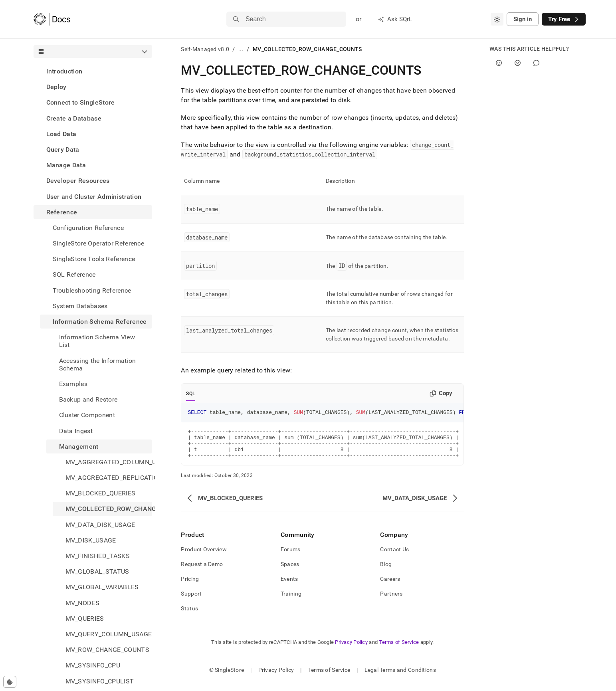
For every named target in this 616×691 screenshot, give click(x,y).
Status (189, 616)
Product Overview (204, 556)
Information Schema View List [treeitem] (97, 341)
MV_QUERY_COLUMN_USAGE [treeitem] (109, 634)
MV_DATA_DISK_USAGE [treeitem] (100, 525)
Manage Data (66, 165)
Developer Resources (78, 181)
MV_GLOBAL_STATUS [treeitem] (97, 571)
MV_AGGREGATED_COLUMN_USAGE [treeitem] (109, 462)
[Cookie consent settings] (10, 682)
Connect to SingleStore (81, 102)
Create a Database (74, 118)
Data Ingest (76, 431)
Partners (391, 601)
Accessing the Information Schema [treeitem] (98, 364)
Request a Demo (202, 571)
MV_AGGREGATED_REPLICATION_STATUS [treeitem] (109, 478)
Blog (386, 571)
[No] (518, 63)
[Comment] (536, 63)
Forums (291, 556)
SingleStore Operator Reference (99, 243)
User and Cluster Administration (94, 197)
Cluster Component (87, 415)
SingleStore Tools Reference (94, 259)
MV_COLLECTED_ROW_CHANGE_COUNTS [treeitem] (109, 509)
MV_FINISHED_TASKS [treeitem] (98, 556)
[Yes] (499, 63)
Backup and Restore (88, 399)
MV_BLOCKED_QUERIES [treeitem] (101, 493)
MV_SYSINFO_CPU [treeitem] (93, 665)
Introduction (64, 71)
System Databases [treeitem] (80, 306)
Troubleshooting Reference (92, 290)
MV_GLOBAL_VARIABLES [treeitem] (102, 587)
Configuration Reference (88, 228)
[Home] (52, 19)
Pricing (190, 586)
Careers (390, 586)
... (241, 49)
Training (291, 601)
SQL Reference (74, 274)
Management (79, 446)
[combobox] (497, 19)
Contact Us (394, 556)
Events (289, 586)
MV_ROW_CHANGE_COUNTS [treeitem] (107, 650)
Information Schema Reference (100, 322)
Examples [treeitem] (73, 384)
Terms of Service (399, 649)
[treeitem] (93, 71)
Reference (62, 212)
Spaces (290, 571)
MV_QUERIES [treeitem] (85, 619)
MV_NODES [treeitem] (83, 603)
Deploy (56, 87)
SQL (191, 394)
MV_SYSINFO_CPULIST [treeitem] (100, 681)
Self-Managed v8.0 (205, 49)
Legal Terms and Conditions (400, 677)
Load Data (61, 134)
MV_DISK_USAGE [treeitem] (91, 540)
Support (191, 601)
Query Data (63, 149)
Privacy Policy (351, 649)
